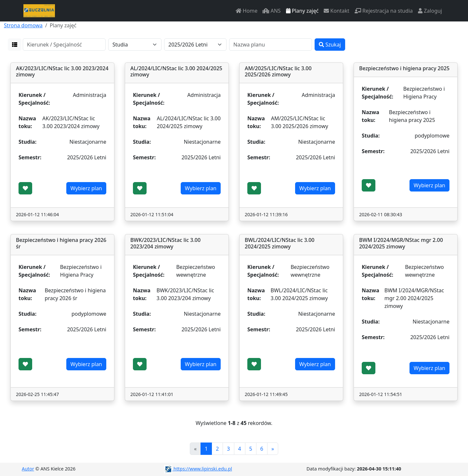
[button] (15, 45)
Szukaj (330, 45)
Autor (28, 469)
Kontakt (337, 11)
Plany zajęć (302, 11)
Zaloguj (430, 11)
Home (247, 11)
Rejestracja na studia (384, 11)
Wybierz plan (86, 188)
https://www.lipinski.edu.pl (198, 469)
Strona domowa (23, 25)
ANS (272, 11)
